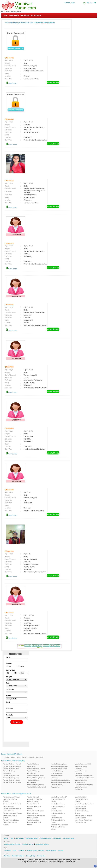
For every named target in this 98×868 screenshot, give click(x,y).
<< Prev (21, 645)
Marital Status (21, 757)
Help (15, 850)
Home (6, 15)
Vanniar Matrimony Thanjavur (84, 775)
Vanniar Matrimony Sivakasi (36, 778)
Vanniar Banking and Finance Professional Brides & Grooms (13, 815)
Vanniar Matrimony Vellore (35, 785)
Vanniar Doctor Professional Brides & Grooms (36, 817)
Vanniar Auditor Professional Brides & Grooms (12, 810)
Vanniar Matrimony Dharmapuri (57, 777)
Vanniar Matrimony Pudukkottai (81, 772)
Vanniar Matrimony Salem (11, 775)
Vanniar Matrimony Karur (59, 764)
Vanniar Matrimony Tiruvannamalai (81, 781)
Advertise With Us (28, 844)
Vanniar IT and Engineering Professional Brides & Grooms (60, 827)
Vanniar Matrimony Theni (59, 769)
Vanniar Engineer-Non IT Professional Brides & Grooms (59, 799)
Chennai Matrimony (12, 23)
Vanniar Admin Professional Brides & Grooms (12, 805)
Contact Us (88, 21)
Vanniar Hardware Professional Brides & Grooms (58, 820)
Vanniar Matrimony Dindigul (60, 766)
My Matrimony (36, 15)
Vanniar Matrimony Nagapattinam (57, 786)
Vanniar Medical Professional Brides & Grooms (84, 805)
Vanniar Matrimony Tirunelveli (13, 782)
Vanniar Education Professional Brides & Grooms (34, 822)
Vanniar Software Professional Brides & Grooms (82, 811)
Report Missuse (51, 850)
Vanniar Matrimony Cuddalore (60, 780)
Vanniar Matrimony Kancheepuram (33, 781)
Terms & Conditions (18, 856)
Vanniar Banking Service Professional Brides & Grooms (11, 822)
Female (21, 667)
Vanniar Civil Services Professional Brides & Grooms (34, 806)
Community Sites (69, 838)
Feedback (21, 850)
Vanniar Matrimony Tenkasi (36, 775)
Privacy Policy (31, 856)
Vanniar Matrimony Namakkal (36, 787)
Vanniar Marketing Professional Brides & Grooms (82, 799)
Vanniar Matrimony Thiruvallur (84, 778)
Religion (7, 757)
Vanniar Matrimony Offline (12, 844)
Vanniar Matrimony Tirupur (12, 780)
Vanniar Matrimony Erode (11, 778)
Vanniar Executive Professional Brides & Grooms (58, 813)
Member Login (70, 3)
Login (12, 838)
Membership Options (42, 844)
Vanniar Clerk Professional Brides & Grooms (36, 812)
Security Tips (41, 856)
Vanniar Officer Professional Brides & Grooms (84, 817)
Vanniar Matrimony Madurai (12, 766)
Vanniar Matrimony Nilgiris (83, 764)
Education (31, 757)
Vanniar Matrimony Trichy (11, 769)
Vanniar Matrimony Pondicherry (81, 788)
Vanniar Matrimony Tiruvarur (84, 785)
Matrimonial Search (32, 838)
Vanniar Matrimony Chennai (12, 764)
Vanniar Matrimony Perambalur (81, 767)
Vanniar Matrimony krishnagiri (60, 782)
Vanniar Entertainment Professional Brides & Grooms (58, 806)
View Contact (12, 83)
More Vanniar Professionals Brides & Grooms (84, 821)
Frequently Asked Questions (35, 850)
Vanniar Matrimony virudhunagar (33, 765)
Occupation (40, 757)
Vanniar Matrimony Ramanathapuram (57, 772)
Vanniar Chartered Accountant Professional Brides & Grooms (35, 799)
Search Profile (14, 15)
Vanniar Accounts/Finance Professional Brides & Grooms (12, 799)
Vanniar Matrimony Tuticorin (36, 769)
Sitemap (61, 850)
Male (10, 667)
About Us (7, 856)
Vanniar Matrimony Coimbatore (9, 772)
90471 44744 (91, 3)
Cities (13, 757)
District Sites (57, 838)
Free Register (25, 15)
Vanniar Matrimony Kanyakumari (33, 772)
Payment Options (46, 838)
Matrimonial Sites (27, 23)
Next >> (40, 647)
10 (59, 645)
